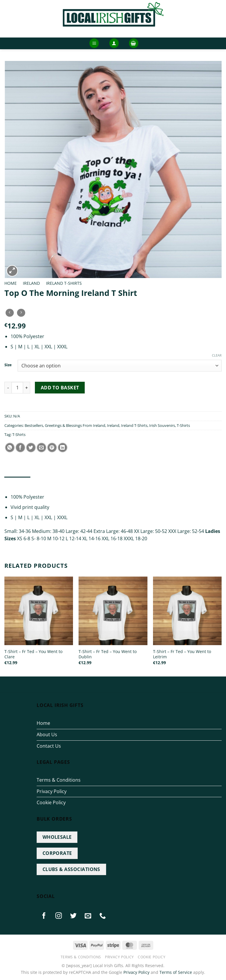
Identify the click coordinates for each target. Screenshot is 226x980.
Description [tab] (17, 483)
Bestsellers (34, 425)
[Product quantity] (17, 388)
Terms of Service (176, 972)
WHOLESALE (57, 837)
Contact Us (49, 746)
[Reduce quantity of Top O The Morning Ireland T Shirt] (8, 388)
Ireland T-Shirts (64, 283)
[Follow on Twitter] (74, 916)
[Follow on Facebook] (44, 916)
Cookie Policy (51, 802)
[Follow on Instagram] (59, 916)
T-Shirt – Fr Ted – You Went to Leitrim (182, 654)
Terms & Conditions (59, 780)
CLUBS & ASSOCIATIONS (71, 869)
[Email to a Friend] (41, 448)
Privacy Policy (52, 791)
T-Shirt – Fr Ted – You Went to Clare (33, 654)
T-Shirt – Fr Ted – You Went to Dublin (108, 654)
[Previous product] (21, 313)
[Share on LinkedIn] (63, 448)
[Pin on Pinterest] (52, 448)
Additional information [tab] (62, 483)
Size (8, 365)
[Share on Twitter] (31, 448)
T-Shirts (183, 425)
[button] (94, 43)
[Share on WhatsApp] (10, 448)
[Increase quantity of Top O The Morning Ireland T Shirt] (27, 388)
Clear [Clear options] (217, 355)
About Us (47, 734)
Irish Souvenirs (162, 425)
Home (11, 283)
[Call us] (103, 916)
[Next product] (10, 313)
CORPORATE (57, 853)
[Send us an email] (88, 916)
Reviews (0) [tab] (104, 483)
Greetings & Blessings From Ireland (75, 425)
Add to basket (60, 388)
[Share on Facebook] (20, 448)
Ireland (31, 283)
